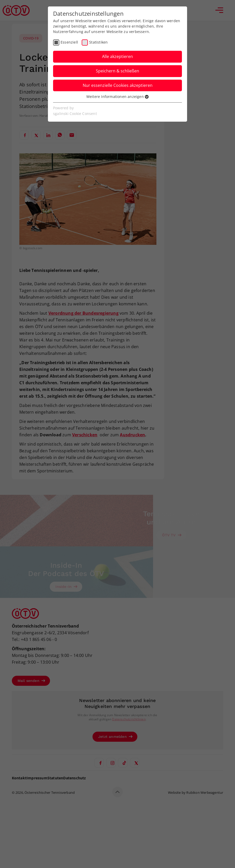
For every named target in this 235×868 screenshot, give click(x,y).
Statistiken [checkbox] (98, 42)
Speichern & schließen (117, 71)
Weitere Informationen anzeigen (117, 97)
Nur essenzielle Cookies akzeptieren (118, 85)
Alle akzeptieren (117, 56)
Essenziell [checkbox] (69, 42)
